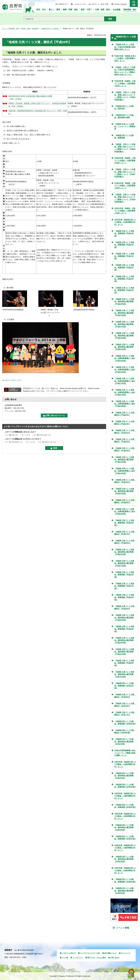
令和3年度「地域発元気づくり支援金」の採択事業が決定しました (125, 222)
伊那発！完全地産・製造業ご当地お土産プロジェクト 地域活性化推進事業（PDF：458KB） (37, 105)
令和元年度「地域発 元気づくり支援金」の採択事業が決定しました (125, 211)
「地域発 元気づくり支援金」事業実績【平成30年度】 (124, 663)
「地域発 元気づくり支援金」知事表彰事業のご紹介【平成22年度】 (125, 392)
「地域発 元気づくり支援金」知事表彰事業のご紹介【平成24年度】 (125, 471)
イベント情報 (123, 928)
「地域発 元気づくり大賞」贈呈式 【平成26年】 (125, 501)
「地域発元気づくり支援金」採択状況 (124, 107)
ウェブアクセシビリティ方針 (90, 953)
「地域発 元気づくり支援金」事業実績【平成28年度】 (124, 597)
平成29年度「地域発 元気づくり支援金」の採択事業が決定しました (125, 160)
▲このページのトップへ (12, 380)
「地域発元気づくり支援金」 (50, 29)
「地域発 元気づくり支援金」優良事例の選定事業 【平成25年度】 (124, 491)
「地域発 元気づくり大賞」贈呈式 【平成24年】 (125, 449)
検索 (134, 5)
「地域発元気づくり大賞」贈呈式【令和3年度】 (125, 731)
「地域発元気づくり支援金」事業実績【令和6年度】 (125, 880)
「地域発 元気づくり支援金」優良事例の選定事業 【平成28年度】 (124, 618)
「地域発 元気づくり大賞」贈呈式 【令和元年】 (125, 705)
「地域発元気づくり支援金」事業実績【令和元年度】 (124, 686)
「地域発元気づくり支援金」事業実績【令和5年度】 (125, 838)
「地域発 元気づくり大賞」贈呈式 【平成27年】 (125, 533)
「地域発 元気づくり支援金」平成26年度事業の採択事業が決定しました (125, 47)
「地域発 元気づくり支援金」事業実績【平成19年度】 (124, 233)
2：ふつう (26, 435)
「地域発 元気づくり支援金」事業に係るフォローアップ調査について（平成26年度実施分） (125, 148)
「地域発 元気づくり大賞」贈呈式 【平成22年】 (125, 432)
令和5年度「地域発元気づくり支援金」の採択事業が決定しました (125, 816)
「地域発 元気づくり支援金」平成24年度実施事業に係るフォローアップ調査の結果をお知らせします (125, 71)
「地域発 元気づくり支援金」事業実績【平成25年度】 (124, 523)
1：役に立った (12, 435)
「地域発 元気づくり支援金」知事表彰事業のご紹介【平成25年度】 (125, 511)
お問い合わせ (115, 958)
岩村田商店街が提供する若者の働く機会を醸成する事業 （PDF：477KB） (30, 98)
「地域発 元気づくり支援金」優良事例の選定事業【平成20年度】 (124, 313)
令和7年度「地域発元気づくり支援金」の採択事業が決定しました (125, 870)
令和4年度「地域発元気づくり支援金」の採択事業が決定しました (125, 796)
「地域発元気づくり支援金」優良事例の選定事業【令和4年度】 (124, 827)
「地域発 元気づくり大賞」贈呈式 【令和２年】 (125, 714)
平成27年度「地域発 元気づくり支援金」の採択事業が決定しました (125, 58)
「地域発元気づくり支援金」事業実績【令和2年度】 (125, 723)
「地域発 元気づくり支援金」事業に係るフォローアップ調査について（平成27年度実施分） (125, 173)
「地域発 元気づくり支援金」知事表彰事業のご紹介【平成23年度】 (125, 404)
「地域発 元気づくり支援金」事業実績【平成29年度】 (124, 629)
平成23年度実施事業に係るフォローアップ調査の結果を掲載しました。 (125, 753)
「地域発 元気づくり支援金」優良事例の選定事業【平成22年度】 (124, 336)
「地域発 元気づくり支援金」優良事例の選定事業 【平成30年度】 (124, 652)
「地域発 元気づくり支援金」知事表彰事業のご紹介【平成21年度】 (125, 381)
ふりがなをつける (80, 4)
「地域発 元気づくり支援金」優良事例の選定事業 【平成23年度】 (124, 347)
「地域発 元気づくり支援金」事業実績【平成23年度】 (124, 279)
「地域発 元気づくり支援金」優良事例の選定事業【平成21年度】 (124, 324)
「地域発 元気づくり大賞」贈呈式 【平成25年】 (125, 481)
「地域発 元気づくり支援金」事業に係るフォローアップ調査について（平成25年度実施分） (125, 96)
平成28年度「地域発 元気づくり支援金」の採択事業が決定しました (125, 83)
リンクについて (78, 958)
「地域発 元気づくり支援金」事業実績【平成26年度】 (124, 575)
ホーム (4, 29)
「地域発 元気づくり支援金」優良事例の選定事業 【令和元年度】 (124, 674)
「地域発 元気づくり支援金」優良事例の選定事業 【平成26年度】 (124, 552)
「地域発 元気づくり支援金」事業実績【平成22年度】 (124, 267)
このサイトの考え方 (69, 953)
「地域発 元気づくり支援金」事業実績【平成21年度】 (124, 256)
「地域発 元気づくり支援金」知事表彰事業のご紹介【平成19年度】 (125, 358)
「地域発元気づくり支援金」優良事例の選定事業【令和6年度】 (124, 891)
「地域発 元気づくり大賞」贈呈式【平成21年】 (125, 423)
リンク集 (65, 958)
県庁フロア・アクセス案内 (97, 958)
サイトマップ (126, 953)
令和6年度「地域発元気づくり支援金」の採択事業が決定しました (125, 848)
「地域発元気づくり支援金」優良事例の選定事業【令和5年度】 (124, 859)
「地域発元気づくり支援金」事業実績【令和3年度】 (125, 786)
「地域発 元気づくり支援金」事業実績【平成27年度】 (124, 586)
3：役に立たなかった (43, 435)
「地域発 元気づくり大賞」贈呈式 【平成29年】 (125, 607)
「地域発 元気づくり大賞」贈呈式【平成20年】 (125, 414)
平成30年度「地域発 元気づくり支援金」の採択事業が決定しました (125, 186)
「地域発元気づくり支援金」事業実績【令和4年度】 (125, 806)
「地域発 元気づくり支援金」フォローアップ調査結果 (125, 126)
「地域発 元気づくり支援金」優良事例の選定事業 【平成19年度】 (124, 302)
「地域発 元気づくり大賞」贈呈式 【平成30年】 (125, 696)
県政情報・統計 (14, 29)
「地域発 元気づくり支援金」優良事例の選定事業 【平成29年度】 (124, 640)
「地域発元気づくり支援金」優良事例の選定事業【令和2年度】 (124, 742)
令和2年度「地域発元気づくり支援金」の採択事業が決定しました (125, 764)
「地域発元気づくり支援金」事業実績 (124, 137)
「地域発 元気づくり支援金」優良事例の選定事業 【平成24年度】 (124, 460)
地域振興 (35, 29)
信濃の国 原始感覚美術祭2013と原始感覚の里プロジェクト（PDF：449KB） (38, 112)
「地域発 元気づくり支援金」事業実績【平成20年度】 (124, 245)
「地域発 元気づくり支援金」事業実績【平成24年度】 (124, 290)
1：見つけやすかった (15, 442)
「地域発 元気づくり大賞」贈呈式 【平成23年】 (125, 440)
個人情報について (110, 953)
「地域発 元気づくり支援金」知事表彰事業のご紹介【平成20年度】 (125, 370)
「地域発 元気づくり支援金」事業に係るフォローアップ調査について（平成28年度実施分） (125, 198)
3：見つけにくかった (48, 442)
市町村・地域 (26, 29)
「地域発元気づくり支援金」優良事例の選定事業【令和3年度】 (124, 776)
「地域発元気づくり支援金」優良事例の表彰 (124, 116)
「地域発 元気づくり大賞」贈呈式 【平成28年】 (125, 542)
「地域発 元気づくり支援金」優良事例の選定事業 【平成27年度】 (124, 563)
